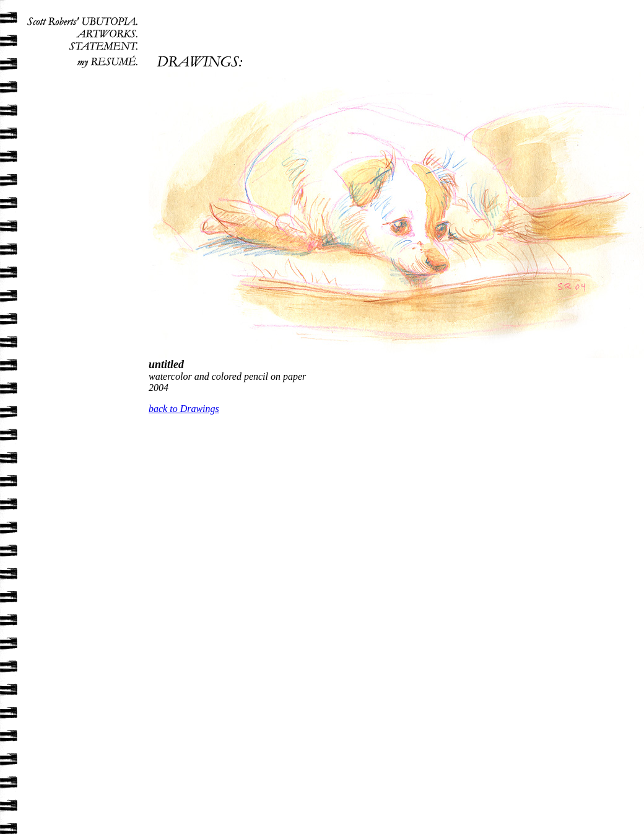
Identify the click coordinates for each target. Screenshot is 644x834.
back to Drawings (184, 409)
